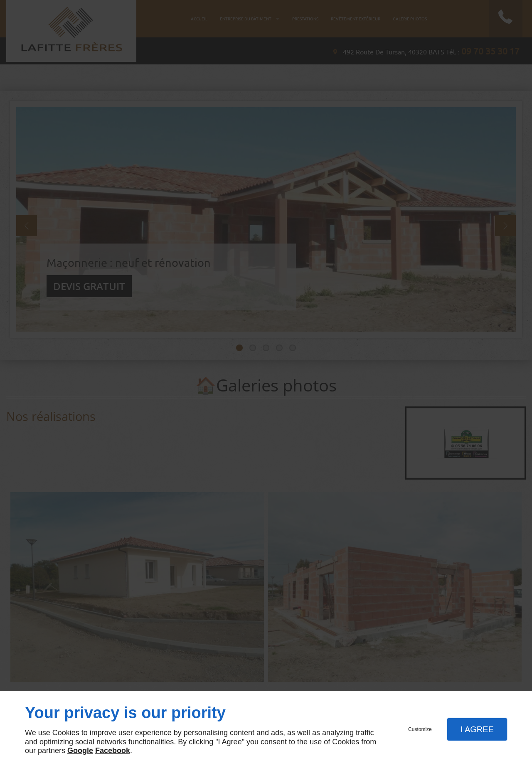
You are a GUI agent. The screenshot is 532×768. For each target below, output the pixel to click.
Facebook (113, 751)
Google (80, 751)
